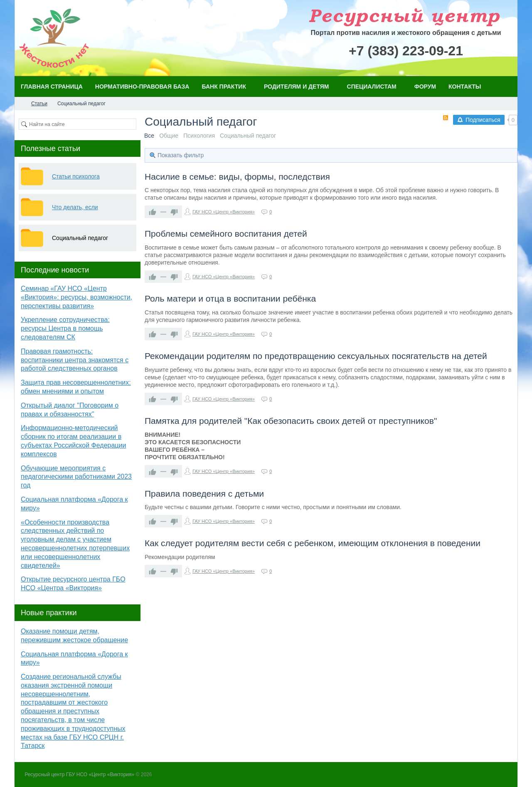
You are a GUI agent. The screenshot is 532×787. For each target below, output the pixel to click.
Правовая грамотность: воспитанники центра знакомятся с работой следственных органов (75, 360)
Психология (199, 136)
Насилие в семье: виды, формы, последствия (237, 177)
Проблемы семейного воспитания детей (226, 234)
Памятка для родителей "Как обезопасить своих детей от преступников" (291, 421)
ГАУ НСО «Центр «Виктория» (224, 212)
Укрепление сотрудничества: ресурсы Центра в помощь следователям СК (65, 328)
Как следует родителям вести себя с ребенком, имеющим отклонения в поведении (313, 543)
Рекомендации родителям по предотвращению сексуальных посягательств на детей (316, 356)
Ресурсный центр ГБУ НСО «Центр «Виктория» (79, 775)
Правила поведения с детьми (204, 494)
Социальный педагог (248, 136)
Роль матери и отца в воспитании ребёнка (230, 298)
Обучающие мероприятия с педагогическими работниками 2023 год (76, 477)
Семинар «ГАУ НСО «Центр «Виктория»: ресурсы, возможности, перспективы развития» (76, 297)
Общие (169, 136)
